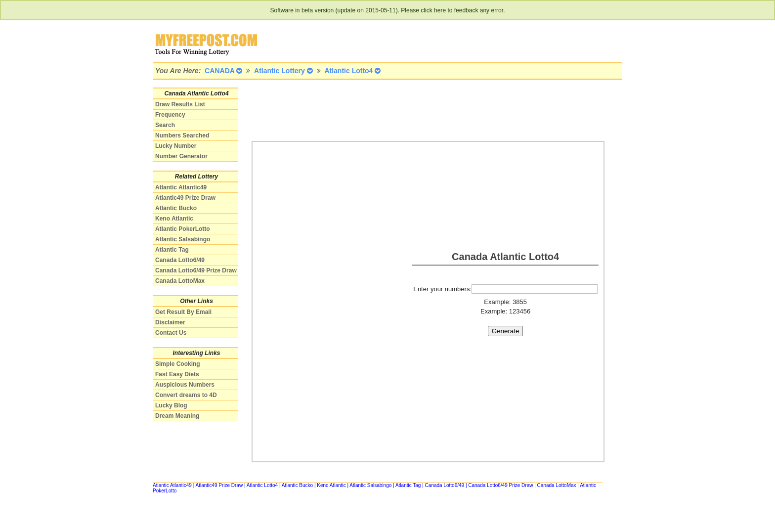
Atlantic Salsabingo (183, 239)
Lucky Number (176, 146)
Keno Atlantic (174, 219)
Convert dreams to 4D (186, 395)
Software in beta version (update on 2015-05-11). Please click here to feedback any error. (388, 10)
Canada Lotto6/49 (180, 260)
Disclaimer (170, 322)
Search (165, 125)
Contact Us (171, 333)
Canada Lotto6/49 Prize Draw (196, 270)
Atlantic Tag (172, 250)
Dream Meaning (177, 416)
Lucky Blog (171, 405)
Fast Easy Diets (177, 374)
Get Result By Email (183, 312)
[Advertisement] (431, 110)
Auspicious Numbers (185, 385)
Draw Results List (180, 104)
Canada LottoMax (180, 281)
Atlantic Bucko (176, 208)
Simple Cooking (178, 364)
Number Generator (181, 156)
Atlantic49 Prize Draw (185, 198)
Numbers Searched (182, 135)
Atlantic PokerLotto (183, 229)
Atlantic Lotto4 (262, 485)
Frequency (170, 115)
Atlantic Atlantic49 (181, 187)
